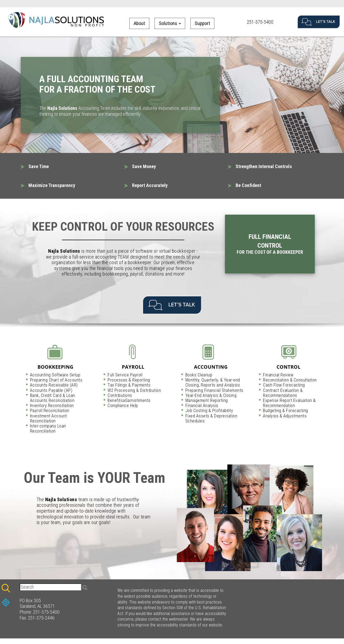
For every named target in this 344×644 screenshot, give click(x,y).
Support (202, 23)
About (139, 23)
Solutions (170, 23)
